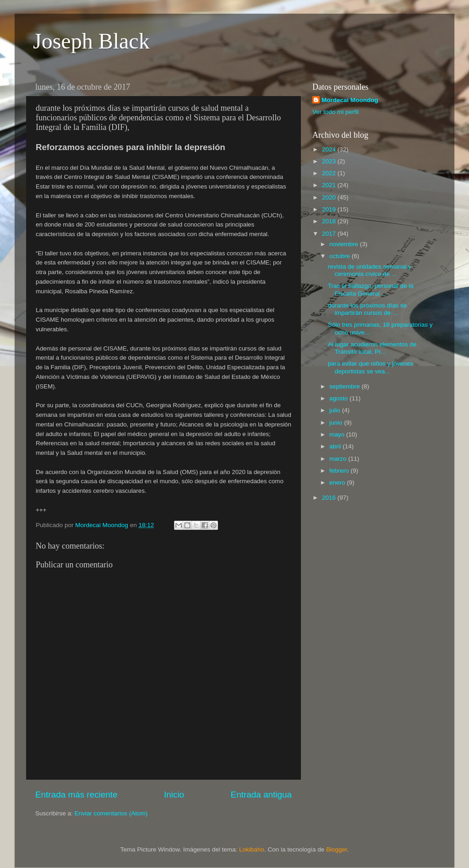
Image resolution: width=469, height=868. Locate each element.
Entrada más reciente (76, 795)
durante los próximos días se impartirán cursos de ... (368, 309)
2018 (330, 221)
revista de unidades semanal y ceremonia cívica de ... (370, 270)
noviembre (345, 244)
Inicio (174, 795)
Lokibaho (252, 849)
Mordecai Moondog (350, 100)
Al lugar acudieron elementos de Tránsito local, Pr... (372, 348)
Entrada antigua (261, 795)
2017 (330, 234)
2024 (330, 149)
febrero (340, 471)
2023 (330, 161)
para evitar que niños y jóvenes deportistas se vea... (371, 367)
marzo (339, 459)
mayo (338, 434)
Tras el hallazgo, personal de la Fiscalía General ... (371, 289)
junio (337, 423)
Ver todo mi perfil (335, 112)
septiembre (346, 386)
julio (336, 410)
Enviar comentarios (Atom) (111, 813)
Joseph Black (91, 41)
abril (336, 446)
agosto (339, 398)
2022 (330, 173)
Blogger (337, 849)
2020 (330, 197)
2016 (330, 498)
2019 (330, 209)
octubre (341, 256)
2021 (330, 185)
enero (338, 483)
